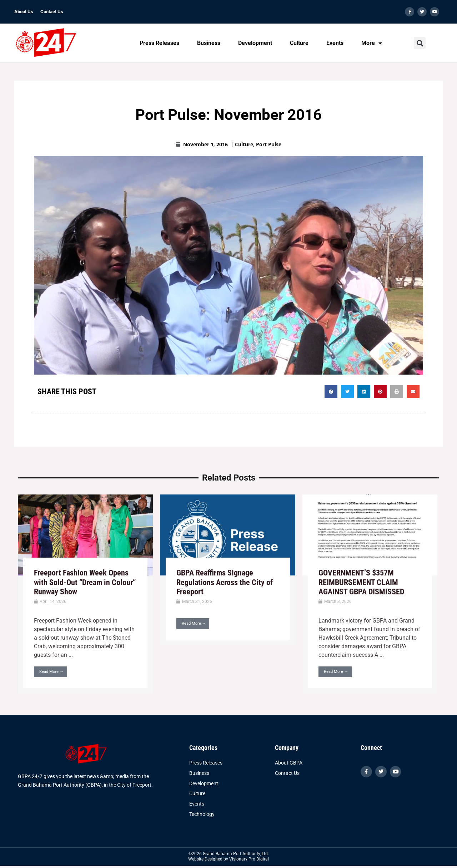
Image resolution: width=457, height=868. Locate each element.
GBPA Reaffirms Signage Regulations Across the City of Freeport (225, 582)
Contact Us (52, 12)
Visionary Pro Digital (249, 860)
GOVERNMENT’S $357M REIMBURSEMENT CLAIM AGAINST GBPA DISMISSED (361, 582)
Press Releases (159, 43)
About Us (24, 12)
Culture (299, 43)
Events (335, 43)
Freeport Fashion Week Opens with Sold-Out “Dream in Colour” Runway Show (85, 582)
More (372, 43)
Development (255, 43)
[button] (420, 43)
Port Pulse (269, 144)
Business (209, 43)
